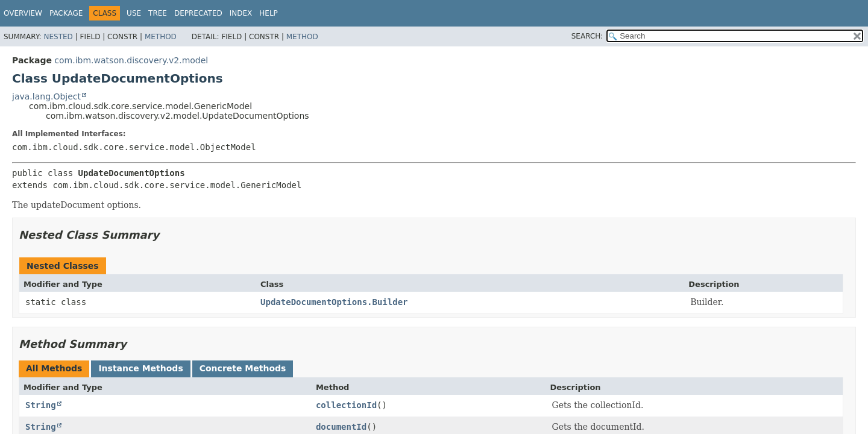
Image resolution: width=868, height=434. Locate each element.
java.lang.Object (46, 96)
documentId (341, 427)
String (41, 405)
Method (161, 37)
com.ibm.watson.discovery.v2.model (131, 60)
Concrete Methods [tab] (243, 368)
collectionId (346, 405)
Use (134, 13)
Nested (58, 37)
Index (241, 13)
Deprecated (198, 13)
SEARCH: (587, 36)
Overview (23, 13)
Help (269, 13)
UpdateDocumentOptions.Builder (334, 302)
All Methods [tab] (54, 368)
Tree (158, 13)
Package (66, 13)
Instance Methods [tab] (140, 368)
